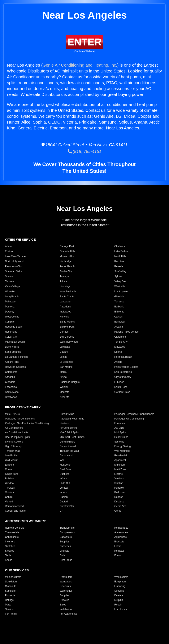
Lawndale (65, 347)
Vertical (64, 488)
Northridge (66, 261)
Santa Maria (12, 392)
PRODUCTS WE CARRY (23, 407)
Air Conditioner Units (17, 432)
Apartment (120, 460)
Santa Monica (67, 322)
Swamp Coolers (14, 442)
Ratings (9, 600)
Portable (119, 488)
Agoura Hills (12, 362)
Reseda (119, 266)
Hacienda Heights (70, 382)
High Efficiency (13, 446)
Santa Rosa (121, 387)
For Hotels (11, 614)
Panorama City (13, 266)
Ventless (119, 479)
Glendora (10, 382)
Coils (63, 555)
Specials (119, 591)
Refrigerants (121, 528)
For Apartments (68, 614)
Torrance (119, 302)
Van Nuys (65, 287)
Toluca (63, 281)
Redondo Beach (14, 327)
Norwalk (64, 317)
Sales (63, 605)
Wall (62, 460)
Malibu (63, 372)
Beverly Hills (12, 347)
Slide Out (65, 483)
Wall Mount (11, 460)
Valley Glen (121, 281)
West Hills (120, 287)
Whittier (64, 387)
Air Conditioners (14, 428)
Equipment (120, 582)
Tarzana (10, 281)
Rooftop (119, 497)
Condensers (12, 537)
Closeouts (11, 586)
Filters (118, 546)
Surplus (119, 600)
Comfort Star (67, 506)
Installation (66, 609)
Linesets (64, 551)
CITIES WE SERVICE (20, 239)
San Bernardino (123, 372)
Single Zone (12, 474)
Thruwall (10, 488)
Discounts (65, 586)
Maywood (120, 347)
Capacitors (66, 537)
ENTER (85, 42)
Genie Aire (120, 506)
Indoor (63, 492)
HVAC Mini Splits (69, 432)
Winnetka (10, 292)
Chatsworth (121, 246)
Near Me (65, 397)
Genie (118, 511)
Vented (9, 502)
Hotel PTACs (67, 414)
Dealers (119, 595)
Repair (118, 605)
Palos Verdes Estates (126, 367)
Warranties (66, 582)
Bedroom (119, 492)
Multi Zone (120, 469)
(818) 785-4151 (85, 151)
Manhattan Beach (15, 342)
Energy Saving (122, 446)
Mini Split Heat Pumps (72, 437)
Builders (10, 479)
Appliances (120, 537)
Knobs (9, 560)
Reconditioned (68, 446)
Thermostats (12, 532)
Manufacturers (13, 577)
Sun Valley (120, 271)
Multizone (65, 465)
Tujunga (64, 276)
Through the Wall (69, 451)
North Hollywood (14, 261)
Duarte (118, 352)
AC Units (119, 428)
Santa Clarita (67, 297)
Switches (10, 546)
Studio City (66, 271)
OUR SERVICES (17, 570)
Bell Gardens (67, 337)
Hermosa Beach (123, 357)
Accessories (121, 532)
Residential (120, 456)
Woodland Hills (68, 292)
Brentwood (11, 397)
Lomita (64, 357)
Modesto (65, 392)
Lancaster (65, 302)
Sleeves (10, 551)
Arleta (8, 246)
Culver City (11, 337)
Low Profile (11, 456)
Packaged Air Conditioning (129, 419)
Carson (118, 317)
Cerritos (64, 332)
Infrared (64, 479)
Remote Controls (14, 528)
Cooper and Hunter (16, 511)
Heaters (64, 423)
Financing (120, 586)
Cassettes (65, 546)
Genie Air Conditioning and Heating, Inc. (80, 65)
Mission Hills (67, 256)
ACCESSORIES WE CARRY (25, 521)
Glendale (119, 297)
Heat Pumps (121, 437)
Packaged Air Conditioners (20, 419)
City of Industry (123, 377)
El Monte (119, 312)
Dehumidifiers (67, 442)
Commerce (11, 372)
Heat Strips (66, 560)
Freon (118, 555)
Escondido (11, 387)
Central (9, 497)
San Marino (66, 367)
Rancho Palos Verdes (126, 332)
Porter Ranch (67, 266)
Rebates (64, 600)
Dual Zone (66, 469)
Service (9, 609)
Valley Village (12, 287)
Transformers (67, 528)
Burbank (119, 307)
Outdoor (10, 492)
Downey (10, 312)
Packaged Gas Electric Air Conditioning (27, 423)
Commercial (66, 456)
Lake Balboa (121, 251)
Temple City (121, 342)
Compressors (67, 532)
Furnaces (120, 423)
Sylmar (118, 276)
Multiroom (120, 465)
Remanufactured (14, 506)
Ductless (65, 474)
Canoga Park (67, 246)
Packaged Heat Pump (72, 419)
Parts (8, 605)
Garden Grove (122, 392)
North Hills (120, 256)
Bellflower (120, 322)
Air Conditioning (69, 428)
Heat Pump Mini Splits (17, 437)
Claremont (120, 337)
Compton (10, 322)
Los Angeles (121, 292)
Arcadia (119, 327)
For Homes (120, 609)
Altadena (10, 377)
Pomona (10, 307)
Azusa (63, 377)
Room (8, 469)
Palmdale (10, 302)
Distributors (66, 577)
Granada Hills (67, 251)
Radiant (64, 497)
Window (10, 483)
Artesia (118, 362)
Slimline (119, 483)
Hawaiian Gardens (15, 367)
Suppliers (10, 591)
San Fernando (13, 352)
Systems (119, 442)
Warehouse (66, 591)
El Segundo (66, 362)
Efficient (9, 465)
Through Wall (12, 451)
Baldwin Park (67, 327)
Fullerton (119, 382)
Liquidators (11, 582)
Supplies (65, 542)
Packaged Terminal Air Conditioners (134, 414)
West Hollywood (69, 342)
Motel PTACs (12, 414)
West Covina (12, 317)
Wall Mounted (122, 451)
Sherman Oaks (13, 271)
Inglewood (66, 312)
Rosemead (11, 332)
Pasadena (65, 307)
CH (62, 511)
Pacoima (119, 261)
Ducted (64, 502)
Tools (8, 555)
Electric (118, 474)
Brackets (119, 542)
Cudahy (64, 352)
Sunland (10, 276)
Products (10, 595)
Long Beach (12, 297)
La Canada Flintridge (17, 357)
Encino (9, 251)
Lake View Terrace (15, 256)
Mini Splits (120, 432)
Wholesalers (121, 577)
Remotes (119, 551)
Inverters (10, 542)
